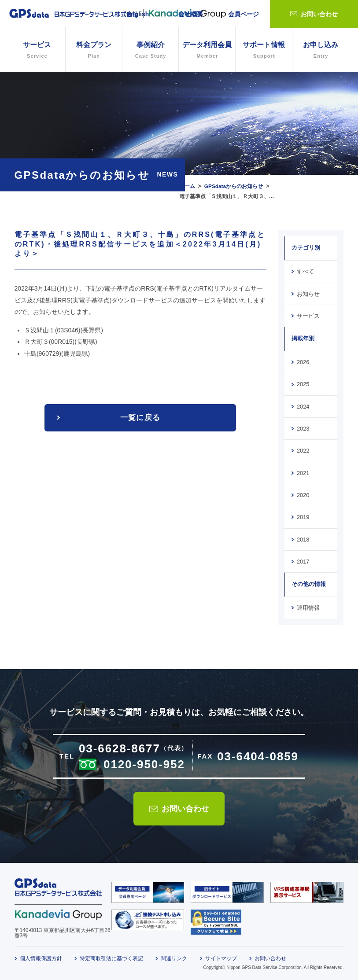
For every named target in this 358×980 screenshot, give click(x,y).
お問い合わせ (319, 14)
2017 (303, 560)
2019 (303, 516)
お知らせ (308, 293)
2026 (303, 361)
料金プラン (94, 51)
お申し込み (321, 51)
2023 (303, 427)
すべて (305, 271)
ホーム (187, 186)
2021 (303, 472)
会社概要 (191, 14)
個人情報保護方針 (41, 956)
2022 (303, 449)
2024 (303, 405)
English (138, 14)
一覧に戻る (140, 418)
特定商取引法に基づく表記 (111, 956)
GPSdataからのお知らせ (234, 186)
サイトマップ (221, 956)
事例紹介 (151, 51)
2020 (303, 494)
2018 (303, 538)
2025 (303, 383)
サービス (308, 315)
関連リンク (174, 956)
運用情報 (308, 606)
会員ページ (244, 14)
